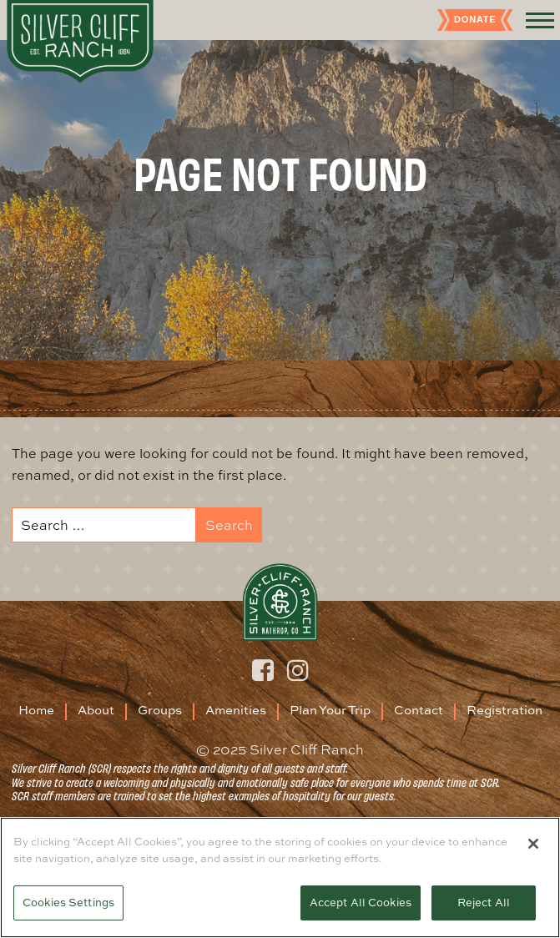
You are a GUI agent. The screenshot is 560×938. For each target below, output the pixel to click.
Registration (505, 710)
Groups (160, 710)
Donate (475, 19)
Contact (419, 710)
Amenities (236, 710)
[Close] (533, 844)
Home (36, 710)
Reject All (484, 902)
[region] (280, 877)
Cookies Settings (68, 902)
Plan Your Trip (330, 710)
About (96, 710)
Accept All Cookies (361, 902)
